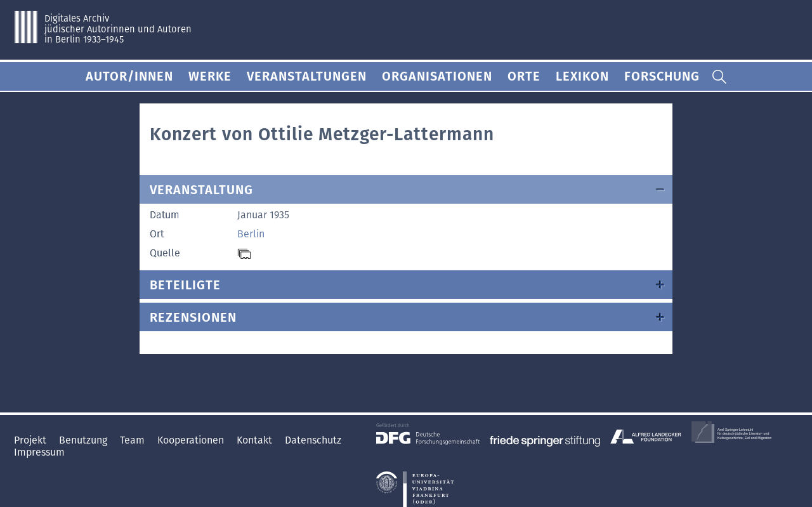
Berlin (251, 234)
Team (134, 440)
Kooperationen (192, 440)
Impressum (39, 452)
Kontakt (256, 440)
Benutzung (84, 440)
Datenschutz (313, 440)
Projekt (31, 440)
